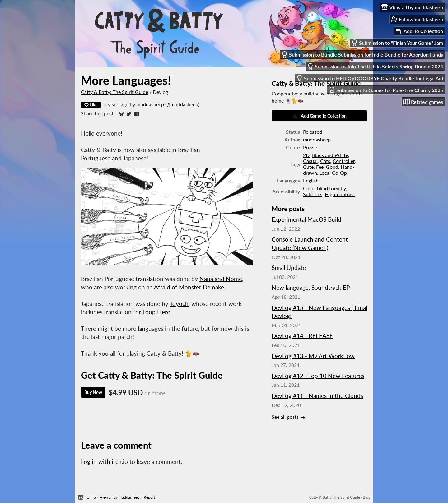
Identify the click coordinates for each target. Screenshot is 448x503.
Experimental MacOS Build (306, 219)
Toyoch (179, 304)
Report (149, 497)
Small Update (289, 268)
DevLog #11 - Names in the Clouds (317, 396)
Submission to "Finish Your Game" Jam (397, 43)
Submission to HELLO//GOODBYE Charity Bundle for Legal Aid (370, 78)
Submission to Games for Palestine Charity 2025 (386, 90)
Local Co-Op (333, 173)
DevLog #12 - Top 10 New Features (318, 376)
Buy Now (93, 392)
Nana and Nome (221, 279)
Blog (366, 497)
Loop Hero (156, 312)
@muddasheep (182, 104)
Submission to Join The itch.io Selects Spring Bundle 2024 (375, 66)
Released (313, 132)
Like (91, 105)
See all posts (285, 417)
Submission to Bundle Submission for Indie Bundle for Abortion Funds (362, 55)
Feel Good (327, 167)
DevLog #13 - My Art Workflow (313, 356)
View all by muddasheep (120, 497)
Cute (308, 167)
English (311, 180)
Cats (325, 161)
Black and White (330, 155)
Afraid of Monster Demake (189, 287)
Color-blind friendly (324, 188)
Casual (310, 161)
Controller (344, 161)
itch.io (91, 497)
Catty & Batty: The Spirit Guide (114, 92)
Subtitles (313, 194)
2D (306, 155)
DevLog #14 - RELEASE (302, 336)
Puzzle (310, 147)
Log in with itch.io (104, 461)
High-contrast (340, 194)
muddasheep (150, 104)
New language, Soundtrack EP (311, 287)
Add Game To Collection (319, 116)
